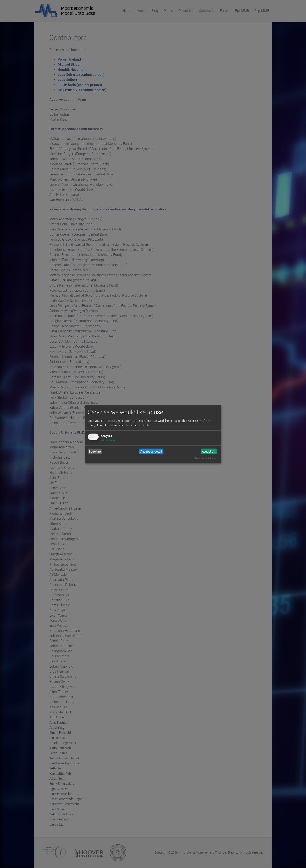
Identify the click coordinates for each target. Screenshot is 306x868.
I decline (95, 452)
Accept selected (151, 452)
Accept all (209, 452)
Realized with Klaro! (206, 458)
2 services (109, 440)
